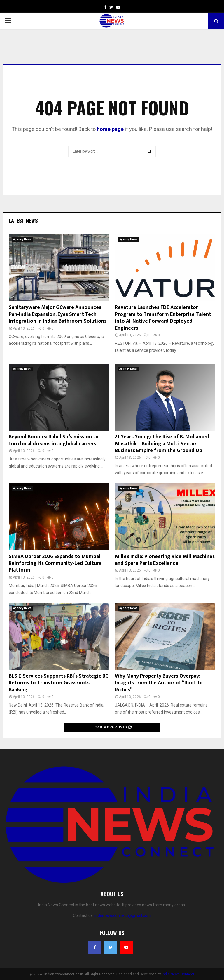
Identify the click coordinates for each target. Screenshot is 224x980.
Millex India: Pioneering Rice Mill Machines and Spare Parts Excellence (165, 560)
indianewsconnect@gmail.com (123, 915)
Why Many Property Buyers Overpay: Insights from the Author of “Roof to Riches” (159, 683)
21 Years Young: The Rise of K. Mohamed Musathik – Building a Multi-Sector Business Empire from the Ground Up (162, 444)
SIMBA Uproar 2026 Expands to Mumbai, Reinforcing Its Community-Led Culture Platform (55, 563)
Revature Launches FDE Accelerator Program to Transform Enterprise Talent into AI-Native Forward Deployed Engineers (163, 318)
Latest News (23, 221)
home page (110, 129)
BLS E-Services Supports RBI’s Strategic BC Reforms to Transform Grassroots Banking (58, 683)
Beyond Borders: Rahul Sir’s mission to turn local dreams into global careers (54, 440)
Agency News (22, 239)
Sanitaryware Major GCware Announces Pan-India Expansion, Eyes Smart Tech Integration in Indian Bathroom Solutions (58, 314)
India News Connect (178, 974)
